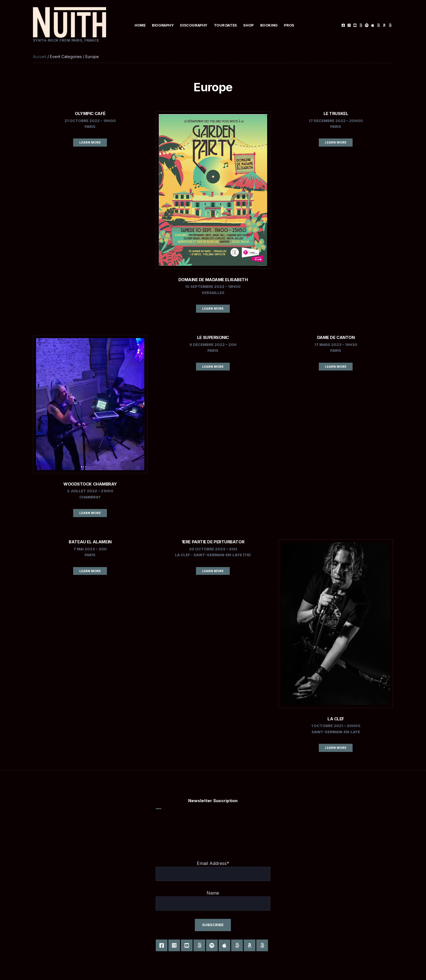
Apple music (373, 25)
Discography (194, 25)
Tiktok (361, 25)
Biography (163, 25)
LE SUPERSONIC (213, 337)
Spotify (367, 25)
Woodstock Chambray (90, 484)
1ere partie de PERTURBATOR (213, 542)
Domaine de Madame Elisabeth (213, 280)
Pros (289, 25)
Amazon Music (384, 25)
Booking (269, 25)
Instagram (349, 25)
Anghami (390, 25)
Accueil (40, 57)
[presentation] (198, 827)
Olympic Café (90, 113)
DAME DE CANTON (336, 337)
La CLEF (336, 719)
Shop (248, 25)
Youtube (355, 25)
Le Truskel (336, 113)
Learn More (90, 142)
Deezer (378, 25)
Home (140, 25)
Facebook (343, 25)
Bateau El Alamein (90, 542)
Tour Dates (225, 25)
